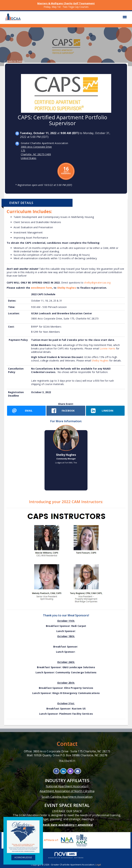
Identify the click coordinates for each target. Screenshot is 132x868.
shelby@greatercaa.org (97, 283)
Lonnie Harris (108, 348)
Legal (98, 865)
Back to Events (14, 61)
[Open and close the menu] (76, 17)
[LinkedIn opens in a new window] (105, 411)
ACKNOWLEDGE (23, 857)
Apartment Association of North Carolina (67, 791)
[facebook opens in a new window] (66, 411)
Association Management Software (66, 855)
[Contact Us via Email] (78, 771)
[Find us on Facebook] (56, 771)
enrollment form (42, 288)
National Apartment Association (67, 786)
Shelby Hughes (67, 288)
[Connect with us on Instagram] (70, 771)
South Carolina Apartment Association (67, 797)
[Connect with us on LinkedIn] (63, 771)
